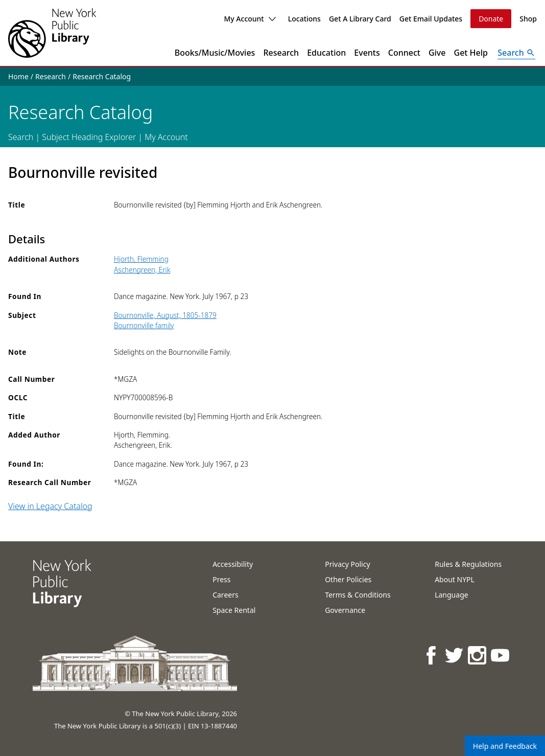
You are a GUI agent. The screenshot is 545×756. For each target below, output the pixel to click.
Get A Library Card (360, 19)
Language (451, 595)
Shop (528, 19)
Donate (491, 19)
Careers (225, 595)
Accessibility (233, 564)
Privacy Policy (347, 564)
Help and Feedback (505, 746)
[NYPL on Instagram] (478, 655)
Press (221, 579)
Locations (304, 19)
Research (281, 53)
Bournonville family (144, 325)
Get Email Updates (431, 19)
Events (367, 53)
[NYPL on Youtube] (501, 655)
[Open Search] (516, 53)
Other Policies (348, 579)
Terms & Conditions (358, 595)
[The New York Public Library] (52, 33)
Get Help (471, 53)
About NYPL (455, 579)
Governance (345, 610)
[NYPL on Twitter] (455, 655)
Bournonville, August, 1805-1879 (165, 315)
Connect (404, 53)
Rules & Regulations (468, 564)
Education (326, 53)
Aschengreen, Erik (142, 270)
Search (21, 137)
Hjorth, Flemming (141, 259)
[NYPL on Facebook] (432, 655)
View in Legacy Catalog (50, 506)
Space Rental (234, 610)
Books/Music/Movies (215, 53)
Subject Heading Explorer (89, 137)
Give (437, 53)
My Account (250, 19)
